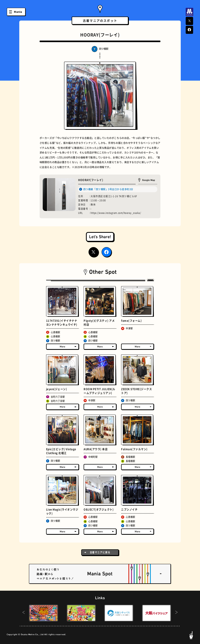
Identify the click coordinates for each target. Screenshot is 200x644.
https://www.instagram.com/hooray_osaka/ (116, 213)
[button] (24, 613)
